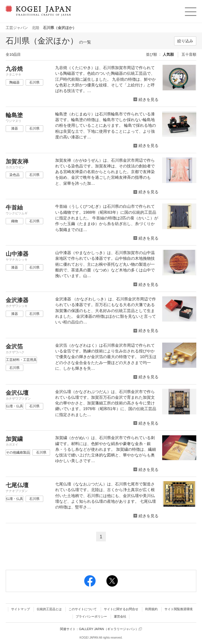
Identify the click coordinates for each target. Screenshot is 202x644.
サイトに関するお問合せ (121, 609)
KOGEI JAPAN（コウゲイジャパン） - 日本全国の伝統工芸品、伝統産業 (37, 14)
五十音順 (189, 54)
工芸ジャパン (17, 28)
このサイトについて (83, 609)
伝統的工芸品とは (49, 609)
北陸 (36, 28)
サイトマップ (20, 609)
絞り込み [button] (185, 41)
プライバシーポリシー (91, 616)
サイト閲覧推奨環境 (179, 609)
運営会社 (120, 616)
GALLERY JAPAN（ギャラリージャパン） (110, 629)
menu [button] (190, 10)
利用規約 (151, 609)
